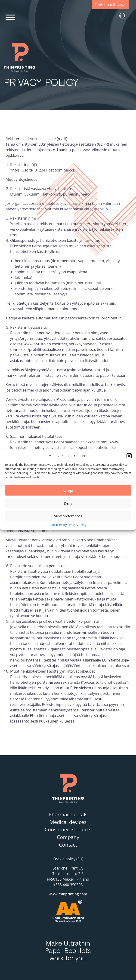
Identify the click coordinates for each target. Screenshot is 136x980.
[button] (129, 456)
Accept (68, 490)
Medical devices (68, 822)
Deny (68, 503)
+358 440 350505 (68, 885)
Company (68, 837)
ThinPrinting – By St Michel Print (26, 72)
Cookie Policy (58, 525)
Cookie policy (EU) (68, 859)
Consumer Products (68, 829)
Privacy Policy (78, 525)
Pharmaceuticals (68, 814)
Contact (68, 845)
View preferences (68, 516)
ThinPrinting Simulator (110, 4)
